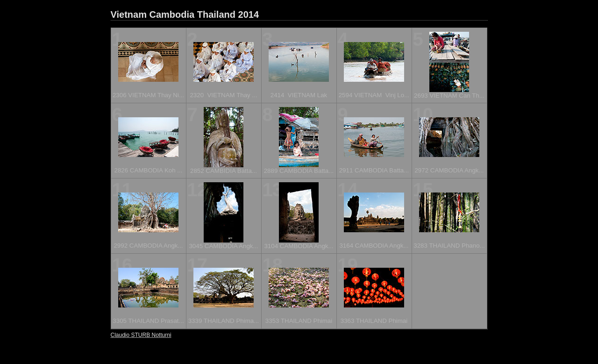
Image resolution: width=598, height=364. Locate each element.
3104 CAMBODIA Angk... (299, 246)
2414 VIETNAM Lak (299, 95)
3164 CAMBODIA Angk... (374, 246)
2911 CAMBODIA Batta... (374, 170)
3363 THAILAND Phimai (374, 321)
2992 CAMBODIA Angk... (148, 246)
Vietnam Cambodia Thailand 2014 (185, 14)
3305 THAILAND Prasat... (148, 321)
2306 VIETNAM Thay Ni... (148, 95)
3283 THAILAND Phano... (449, 246)
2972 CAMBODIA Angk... (449, 170)
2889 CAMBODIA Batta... (299, 171)
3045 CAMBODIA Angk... (223, 246)
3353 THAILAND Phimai (299, 321)
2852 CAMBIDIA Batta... (224, 171)
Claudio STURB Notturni (141, 335)
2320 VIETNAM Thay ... (223, 95)
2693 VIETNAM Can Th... (449, 96)
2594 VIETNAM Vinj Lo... (374, 95)
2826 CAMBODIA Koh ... (149, 170)
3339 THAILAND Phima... (224, 321)
